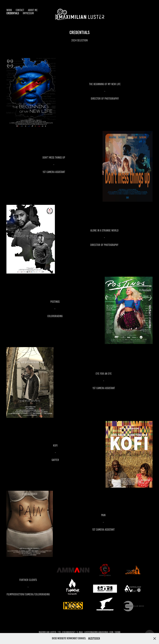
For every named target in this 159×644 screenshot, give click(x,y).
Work (9, 10)
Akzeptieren (94, 638)
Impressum (28, 13)
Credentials (13, 13)
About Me (33, 10)
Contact (20, 10)
